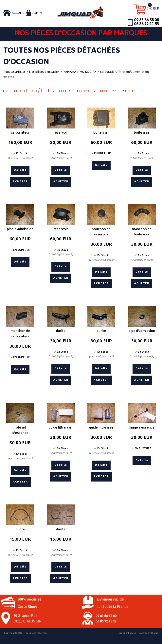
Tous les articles (14, 72)
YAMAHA (70, 72)
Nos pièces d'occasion (44, 72)
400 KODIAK (88, 72)
